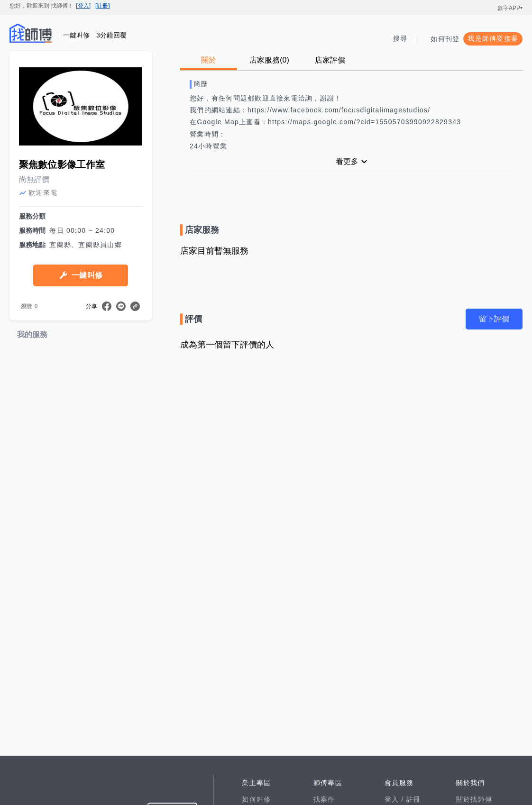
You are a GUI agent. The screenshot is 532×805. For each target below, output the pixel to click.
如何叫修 (256, 799)
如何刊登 (445, 39)
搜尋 (400, 38)
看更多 (347, 161)
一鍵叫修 (87, 275)
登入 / (395, 799)
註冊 (414, 799)
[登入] (83, 6)
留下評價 (494, 319)
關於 (209, 60)
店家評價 (330, 60)
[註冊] (103, 6)
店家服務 (269, 60)
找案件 (324, 799)
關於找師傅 (474, 799)
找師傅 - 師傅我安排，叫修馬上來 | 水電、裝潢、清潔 (31, 33)
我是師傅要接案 (493, 38)
